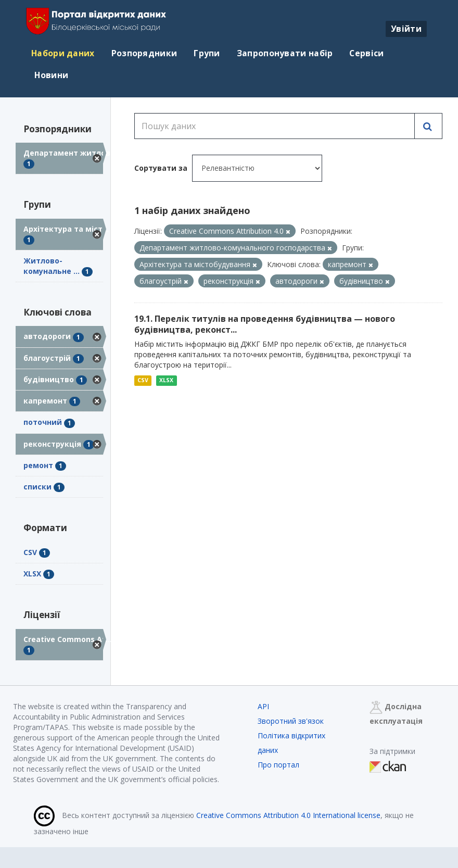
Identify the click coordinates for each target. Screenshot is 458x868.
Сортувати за (161, 168)
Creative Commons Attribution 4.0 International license (288, 815)
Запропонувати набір (285, 53)
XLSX (166, 380)
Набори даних (63, 53)
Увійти (406, 29)
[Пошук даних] (275, 126)
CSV (143, 380)
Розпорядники (144, 53)
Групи (207, 53)
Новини (50, 75)
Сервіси (366, 53)
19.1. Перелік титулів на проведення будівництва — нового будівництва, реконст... (265, 324)
